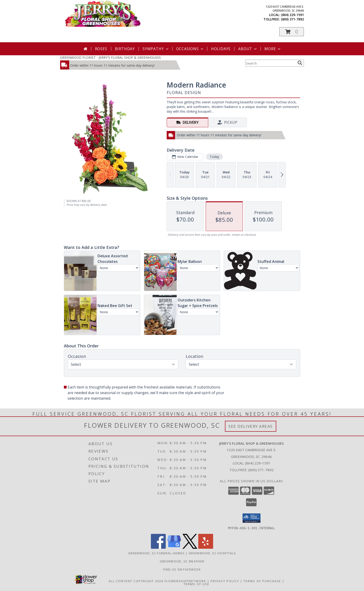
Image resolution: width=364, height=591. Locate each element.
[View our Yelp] (206, 547)
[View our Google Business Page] (174, 547)
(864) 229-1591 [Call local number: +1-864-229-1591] (292, 15)
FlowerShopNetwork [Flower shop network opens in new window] (185, 581)
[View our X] (190, 547)
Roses (101, 49)
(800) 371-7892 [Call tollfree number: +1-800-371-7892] (292, 19)
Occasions (190, 49)
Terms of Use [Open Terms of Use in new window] (197, 584)
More (273, 49)
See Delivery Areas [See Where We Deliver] (251, 426)
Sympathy (156, 49)
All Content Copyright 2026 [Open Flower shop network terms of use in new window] (136, 581)
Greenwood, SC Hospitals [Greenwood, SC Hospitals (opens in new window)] (212, 553)
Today (214, 157)
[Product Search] (270, 63)
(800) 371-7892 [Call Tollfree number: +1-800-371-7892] (261, 470)
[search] (300, 63)
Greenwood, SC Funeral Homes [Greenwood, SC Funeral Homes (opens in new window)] (156, 553)
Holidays (221, 49)
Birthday (125, 49)
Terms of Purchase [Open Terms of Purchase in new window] (262, 581)
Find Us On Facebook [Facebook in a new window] (182, 569)
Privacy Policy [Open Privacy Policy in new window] (225, 581)
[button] (292, 32)
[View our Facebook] (158, 547)
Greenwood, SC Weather (182, 561)
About (248, 49)
